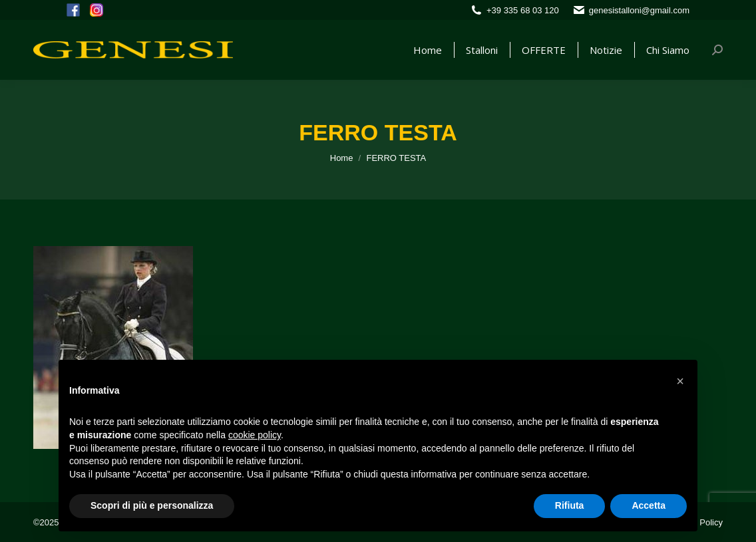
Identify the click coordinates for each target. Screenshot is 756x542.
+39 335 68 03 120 (523, 10)
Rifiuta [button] (570, 505)
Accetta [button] (649, 505)
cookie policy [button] (255, 435)
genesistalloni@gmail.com (639, 10)
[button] (680, 381)
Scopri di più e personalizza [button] (152, 505)
